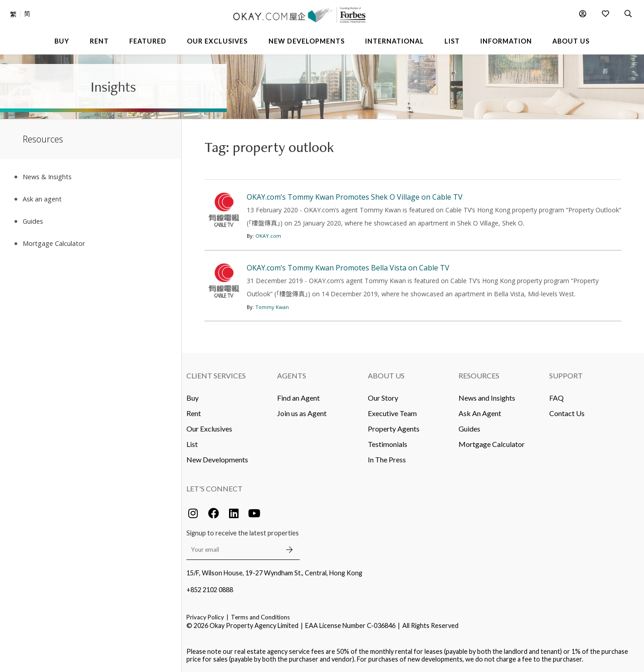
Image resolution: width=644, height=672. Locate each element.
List (192, 444)
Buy (193, 398)
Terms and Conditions (260, 617)
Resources (479, 375)
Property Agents (394, 429)
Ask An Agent (480, 413)
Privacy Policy (205, 617)
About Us (386, 375)
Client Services (216, 375)
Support (566, 375)
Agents (292, 375)
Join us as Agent (302, 413)
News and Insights (487, 398)
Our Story (383, 398)
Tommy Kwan (272, 307)
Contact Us (567, 413)
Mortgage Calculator (492, 444)
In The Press (387, 459)
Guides (469, 429)
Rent (194, 413)
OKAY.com (268, 236)
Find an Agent (298, 398)
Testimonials (388, 444)
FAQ (556, 398)
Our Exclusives (209, 429)
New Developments (217, 459)
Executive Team (392, 413)
